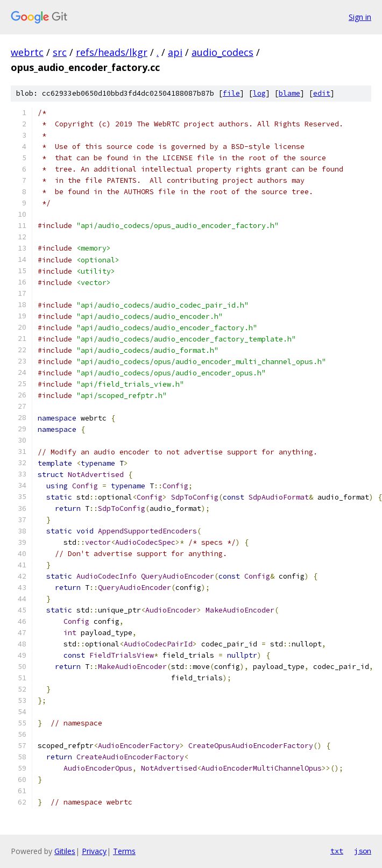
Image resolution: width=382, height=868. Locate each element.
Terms (124, 851)
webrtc (27, 52)
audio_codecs (222, 52)
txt (337, 851)
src (60, 52)
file (231, 93)
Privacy (94, 851)
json (363, 851)
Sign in (360, 17)
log (259, 93)
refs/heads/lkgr (112, 52)
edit (322, 93)
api (175, 52)
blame (289, 93)
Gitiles (65, 851)
